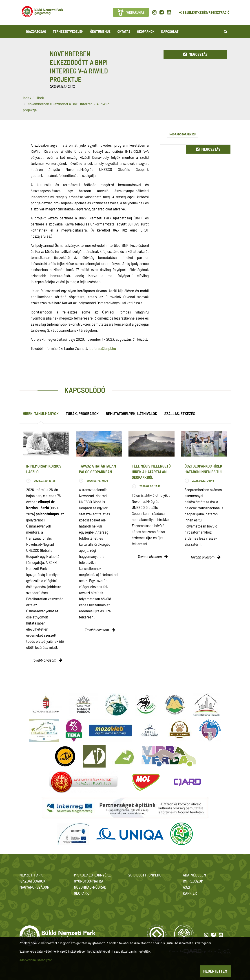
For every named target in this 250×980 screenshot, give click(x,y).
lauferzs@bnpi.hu (102, 348)
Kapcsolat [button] (170, 31)
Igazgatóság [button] (36, 31)
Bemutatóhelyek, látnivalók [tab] (131, 413)
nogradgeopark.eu (183, 134)
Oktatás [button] (124, 31)
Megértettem (215, 971)
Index (27, 98)
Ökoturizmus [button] (101, 31)
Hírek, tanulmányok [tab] (41, 413)
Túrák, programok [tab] (82, 413)
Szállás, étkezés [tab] (180, 413)
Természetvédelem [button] (68, 31)
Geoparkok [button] (146, 31)
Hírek (40, 98)
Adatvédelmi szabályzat (36, 960)
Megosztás (195, 54)
